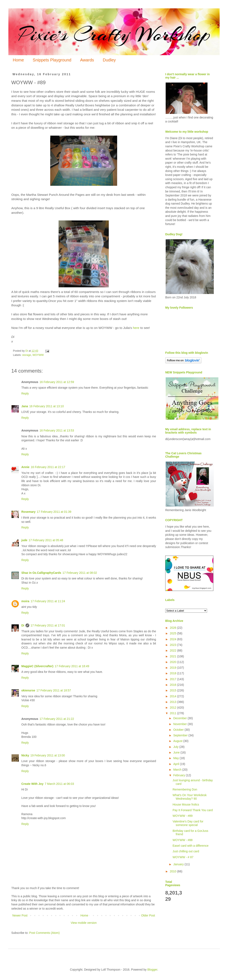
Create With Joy (32, 784)
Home (18, 60)
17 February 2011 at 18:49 (72, 666)
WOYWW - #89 (183, 816)
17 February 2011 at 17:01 (48, 625)
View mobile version (84, 923)
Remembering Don (185, 789)
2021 (174, 656)
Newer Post (20, 915)
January (179, 864)
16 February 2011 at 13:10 (47, 406)
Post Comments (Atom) (44, 933)
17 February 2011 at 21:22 (57, 719)
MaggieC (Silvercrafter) (37, 666)
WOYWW (38, 355)
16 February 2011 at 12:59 (57, 382)
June (177, 752)
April (177, 764)
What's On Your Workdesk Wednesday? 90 (190, 797)
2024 (174, 639)
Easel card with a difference (191, 846)
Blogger (152, 970)
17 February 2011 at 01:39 (54, 512)
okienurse (28, 690)
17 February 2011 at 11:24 (48, 601)
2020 (174, 662)
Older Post (148, 915)
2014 (174, 696)
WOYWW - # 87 (183, 857)
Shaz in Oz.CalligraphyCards (41, 573)
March (178, 770)
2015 (174, 690)
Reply (25, 393)
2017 (174, 679)
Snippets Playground (52, 60)
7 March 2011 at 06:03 (59, 784)
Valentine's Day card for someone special (188, 823)
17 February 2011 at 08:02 (80, 573)
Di (23, 625)
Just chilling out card (186, 851)
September (181, 735)
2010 (174, 871)
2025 (174, 633)
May (176, 758)
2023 (174, 645)
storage (27, 355)
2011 (174, 713)
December (180, 718)
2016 (174, 685)
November (180, 724)
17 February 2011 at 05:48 (46, 540)
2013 (174, 702)
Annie (25, 467)
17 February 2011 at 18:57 (54, 690)
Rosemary (28, 512)
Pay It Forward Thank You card (193, 810)
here (136, 328)
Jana (25, 406)
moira (25, 601)
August (178, 741)
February (179, 775)
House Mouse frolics (186, 804)
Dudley (109, 60)
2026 (174, 628)
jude (24, 540)
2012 (174, 708)
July (176, 747)
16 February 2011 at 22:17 (48, 467)
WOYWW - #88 (183, 840)
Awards (87, 60)
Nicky (25, 755)
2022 (174, 650)
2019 (174, 668)
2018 (174, 673)
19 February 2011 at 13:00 (48, 755)
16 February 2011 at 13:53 (57, 430)
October (179, 730)
